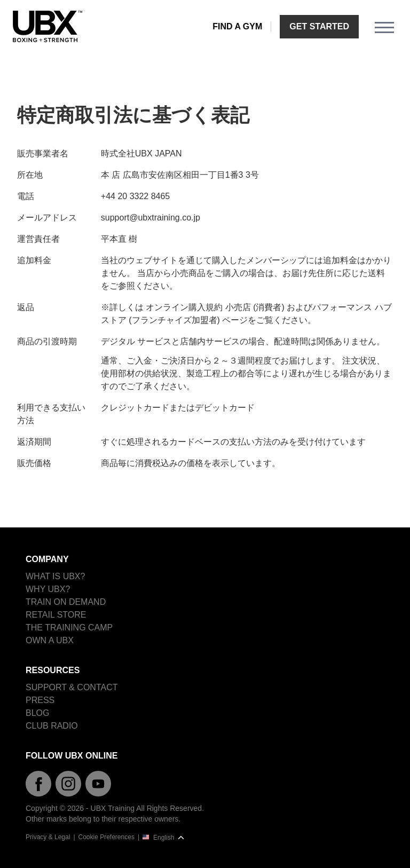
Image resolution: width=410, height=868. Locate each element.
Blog (37, 713)
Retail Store (56, 615)
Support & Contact (72, 687)
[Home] (48, 27)
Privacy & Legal (48, 837)
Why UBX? (48, 589)
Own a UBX (50, 640)
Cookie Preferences (107, 837)
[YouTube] (98, 784)
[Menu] (384, 27)
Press (40, 700)
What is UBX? (55, 576)
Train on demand (66, 602)
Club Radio (52, 726)
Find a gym (237, 26)
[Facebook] (38, 784)
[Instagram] (68, 784)
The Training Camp (69, 628)
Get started (319, 26)
